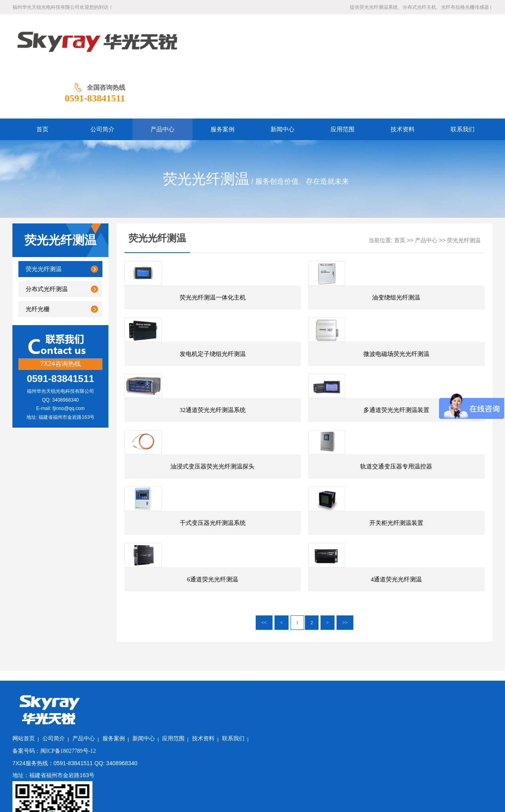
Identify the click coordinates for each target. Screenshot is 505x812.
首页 (400, 188)
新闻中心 (225, 732)
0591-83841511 (462, 46)
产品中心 (426, 188)
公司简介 (135, 732)
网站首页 (105, 732)
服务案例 (195, 732)
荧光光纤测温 (44, 217)
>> (345, 660)
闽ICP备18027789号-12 (150, 745)
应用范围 (255, 732)
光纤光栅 (38, 257)
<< (264, 660)
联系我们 (315, 732)
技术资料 (285, 732)
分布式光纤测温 (47, 237)
